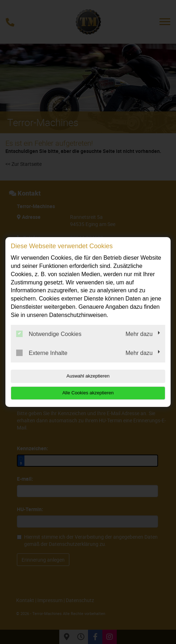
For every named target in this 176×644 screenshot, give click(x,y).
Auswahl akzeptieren (88, 376)
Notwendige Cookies (49, 334)
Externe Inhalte (42, 353)
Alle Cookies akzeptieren (88, 393)
